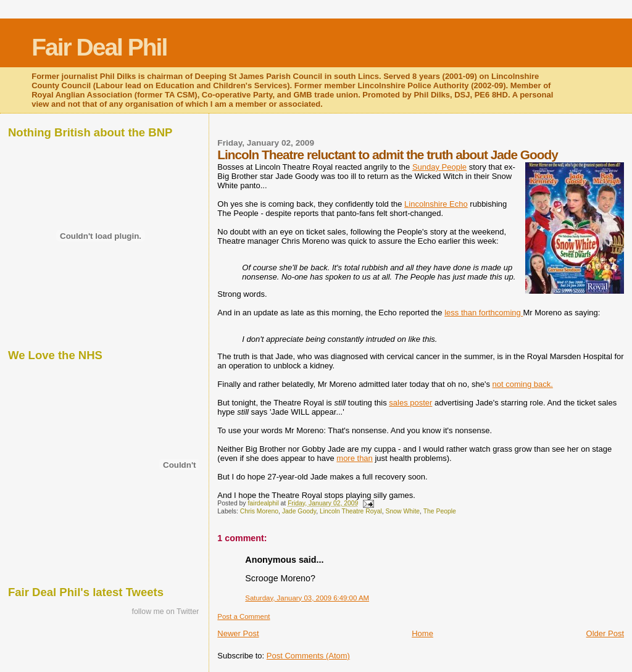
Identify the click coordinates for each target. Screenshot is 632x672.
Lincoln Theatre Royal (351, 511)
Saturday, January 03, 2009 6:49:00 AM (307, 598)
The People (440, 511)
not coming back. (523, 384)
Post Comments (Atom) (308, 656)
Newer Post (238, 633)
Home (422, 633)
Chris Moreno (259, 511)
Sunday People (439, 167)
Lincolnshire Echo (436, 204)
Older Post (605, 633)
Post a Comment (243, 616)
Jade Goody (299, 511)
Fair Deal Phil (99, 47)
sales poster (410, 403)
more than (355, 458)
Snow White (403, 511)
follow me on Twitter (166, 612)
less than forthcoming (484, 313)
